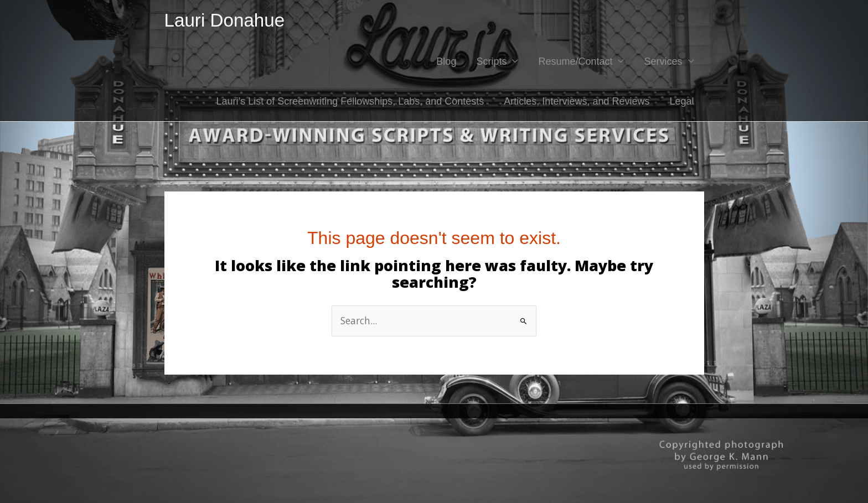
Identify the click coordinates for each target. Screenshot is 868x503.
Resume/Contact (575, 63)
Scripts (491, 63)
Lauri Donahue (226, 21)
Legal (681, 102)
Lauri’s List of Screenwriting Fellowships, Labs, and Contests (350, 102)
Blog (446, 63)
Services (663, 63)
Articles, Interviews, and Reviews (577, 102)
